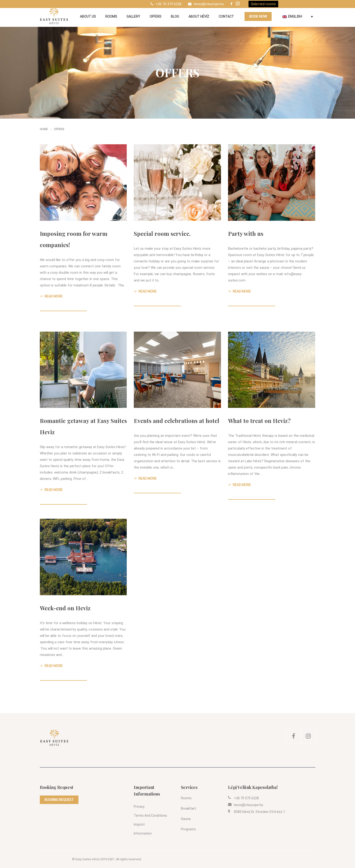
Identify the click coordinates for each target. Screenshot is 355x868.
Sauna (186, 819)
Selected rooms (263, 4)
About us (88, 16)
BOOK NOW (258, 16)
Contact (226, 16)
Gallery (133, 16)
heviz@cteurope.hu (209, 4)
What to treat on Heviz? (259, 421)
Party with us (246, 233)
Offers (155, 16)
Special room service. (162, 233)
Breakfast (188, 808)
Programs (188, 829)
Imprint (139, 824)
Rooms (111, 16)
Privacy (139, 807)
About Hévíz (199, 16)
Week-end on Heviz (65, 608)
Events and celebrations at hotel (177, 421)
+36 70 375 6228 (169, 4)
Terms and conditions (150, 816)
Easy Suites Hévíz (88, 859)
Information (143, 833)
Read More (51, 296)
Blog (175, 16)
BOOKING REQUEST (59, 800)
